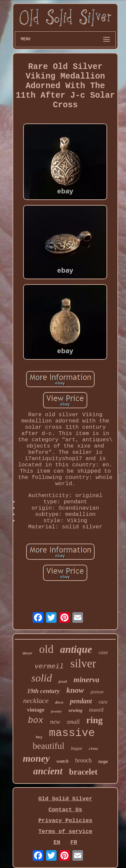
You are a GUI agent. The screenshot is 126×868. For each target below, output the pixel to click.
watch (63, 761)
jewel (63, 682)
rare (103, 702)
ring (95, 720)
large (103, 762)
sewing (76, 710)
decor (27, 654)
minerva (86, 680)
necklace (36, 701)
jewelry (56, 711)
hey (39, 737)
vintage (36, 710)
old (46, 649)
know (75, 690)
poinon (97, 692)
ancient (48, 771)
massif (96, 710)
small (73, 722)
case (103, 652)
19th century (43, 691)
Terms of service (65, 832)
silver (83, 664)
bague (77, 748)
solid (42, 678)
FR (74, 842)
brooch (83, 760)
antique (76, 649)
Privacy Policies (65, 821)
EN (57, 842)
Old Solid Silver (65, 799)
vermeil (49, 667)
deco (59, 702)
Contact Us (65, 810)
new (55, 722)
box (36, 720)
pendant (81, 701)
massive (72, 733)
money (36, 758)
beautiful (49, 746)
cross (93, 748)
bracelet (83, 772)
